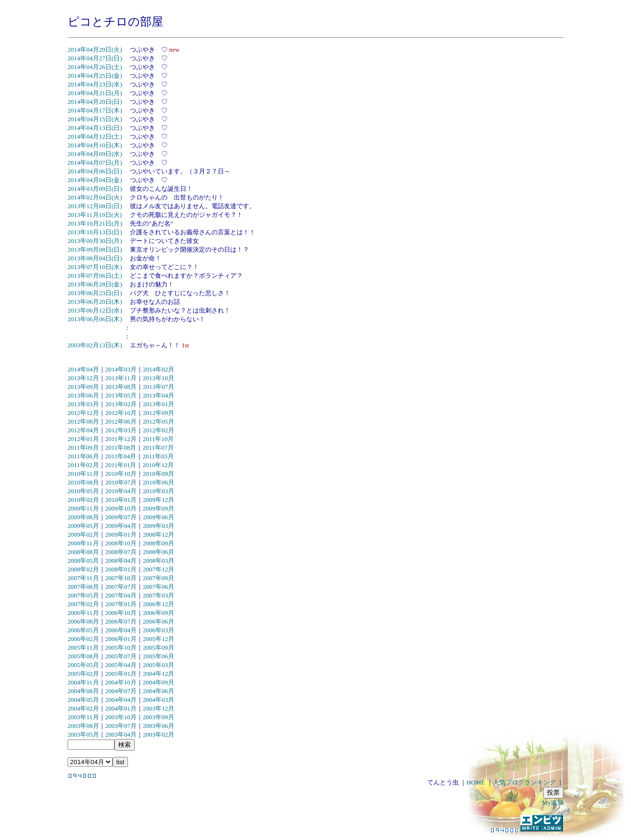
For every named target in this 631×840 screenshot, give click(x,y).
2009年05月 (83, 526)
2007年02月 (83, 604)
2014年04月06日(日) (95, 171)
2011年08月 (121, 448)
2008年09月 (159, 543)
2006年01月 (121, 639)
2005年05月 (83, 665)
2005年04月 (121, 665)
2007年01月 (121, 604)
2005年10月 (121, 648)
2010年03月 (159, 491)
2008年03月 (159, 561)
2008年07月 (121, 552)
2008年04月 (121, 561)
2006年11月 (83, 613)
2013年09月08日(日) (95, 249)
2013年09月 (83, 387)
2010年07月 (121, 482)
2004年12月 (159, 674)
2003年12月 (159, 708)
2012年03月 (121, 430)
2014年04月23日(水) (95, 84)
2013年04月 (159, 395)
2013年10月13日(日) (95, 232)
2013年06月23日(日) (95, 293)
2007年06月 (159, 587)
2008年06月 (159, 552)
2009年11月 (83, 508)
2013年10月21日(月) (95, 223)
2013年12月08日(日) (95, 206)
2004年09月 (159, 682)
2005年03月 (159, 665)
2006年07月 (121, 621)
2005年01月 (121, 674)
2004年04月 (121, 700)
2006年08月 (83, 621)
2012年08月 (83, 421)
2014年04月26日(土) (95, 67)
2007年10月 (121, 578)
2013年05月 (121, 395)
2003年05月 (83, 734)
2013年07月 (159, 387)
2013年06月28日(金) (95, 284)
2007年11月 (83, 578)
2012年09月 (159, 413)
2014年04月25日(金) (95, 76)
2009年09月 (159, 508)
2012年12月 (83, 413)
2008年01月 (121, 569)
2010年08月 (83, 482)
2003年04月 (121, 734)
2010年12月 (158, 465)
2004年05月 (83, 700)
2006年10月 (121, 613)
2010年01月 (121, 500)
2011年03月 (158, 456)
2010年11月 (83, 474)
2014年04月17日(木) (95, 110)
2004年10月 (121, 682)
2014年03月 (121, 369)
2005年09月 (159, 648)
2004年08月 (83, 691)
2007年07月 (121, 587)
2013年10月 (159, 378)
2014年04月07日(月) (95, 163)
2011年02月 (83, 465)
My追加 (553, 803)
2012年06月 (121, 421)
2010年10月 (121, 474)
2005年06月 (159, 656)
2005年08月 (83, 656)
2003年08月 (83, 726)
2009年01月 (121, 534)
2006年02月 (83, 639)
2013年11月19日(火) (95, 215)
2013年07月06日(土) (95, 276)
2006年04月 (121, 630)
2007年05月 (83, 595)
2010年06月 (159, 482)
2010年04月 (121, 491)
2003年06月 (159, 726)
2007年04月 (121, 595)
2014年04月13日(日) (95, 128)
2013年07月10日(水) (95, 267)
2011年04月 (121, 456)
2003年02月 (159, 734)
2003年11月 (83, 717)
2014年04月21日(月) (95, 93)
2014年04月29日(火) (95, 50)
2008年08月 (83, 552)
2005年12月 (159, 639)
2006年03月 (159, 630)
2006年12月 (159, 604)
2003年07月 (121, 726)
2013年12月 (83, 378)
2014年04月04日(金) (95, 180)
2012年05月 (159, 421)
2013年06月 (83, 395)
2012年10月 (121, 413)
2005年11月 (83, 648)
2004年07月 (121, 691)
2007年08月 (83, 587)
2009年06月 (159, 517)
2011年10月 (159, 439)
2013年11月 (121, 378)
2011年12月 (121, 439)
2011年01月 (121, 465)
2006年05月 (83, 630)
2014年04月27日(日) (95, 58)
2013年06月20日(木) (95, 302)
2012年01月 (83, 439)
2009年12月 (159, 500)
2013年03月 (83, 404)
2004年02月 (83, 708)
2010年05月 (83, 491)
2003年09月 (159, 717)
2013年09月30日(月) (95, 241)
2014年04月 (83, 369)
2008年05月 (83, 561)
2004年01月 (121, 708)
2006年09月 (159, 613)
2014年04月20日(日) (95, 102)
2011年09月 (83, 448)
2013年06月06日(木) (95, 319)
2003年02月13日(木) (95, 345)
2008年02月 (83, 569)
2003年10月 (121, 717)
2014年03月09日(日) (95, 189)
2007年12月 (159, 569)
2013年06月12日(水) (95, 310)
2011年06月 (83, 456)
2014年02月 (159, 369)
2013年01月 (159, 404)
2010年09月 (159, 474)
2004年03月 (159, 700)
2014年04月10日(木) (95, 145)
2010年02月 (83, 500)
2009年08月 (83, 517)
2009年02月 (83, 534)
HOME (476, 782)
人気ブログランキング (524, 782)
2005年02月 (83, 674)
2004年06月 (159, 691)
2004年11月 (83, 682)
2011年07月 (158, 448)
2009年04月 (121, 526)
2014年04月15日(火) (95, 119)
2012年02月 (159, 430)
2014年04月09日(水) (95, 154)
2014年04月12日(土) (95, 136)
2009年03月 (159, 526)
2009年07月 (121, 517)
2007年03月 (159, 595)
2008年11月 (83, 543)
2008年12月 (159, 534)
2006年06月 (159, 621)
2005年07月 (121, 656)
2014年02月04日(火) (95, 197)
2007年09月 (159, 578)
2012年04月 (83, 430)
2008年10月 (121, 543)
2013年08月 (121, 387)
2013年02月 (121, 404)
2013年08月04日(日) (95, 258)
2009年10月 (121, 508)
